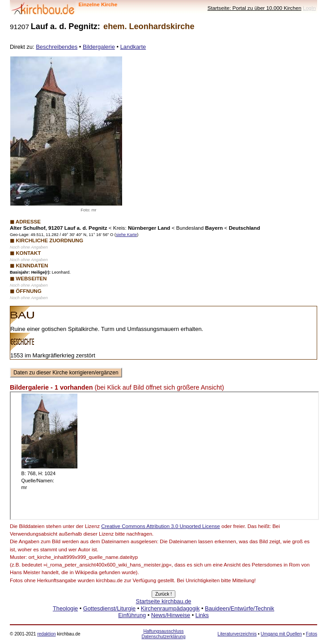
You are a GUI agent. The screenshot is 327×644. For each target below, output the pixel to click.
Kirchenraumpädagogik (170, 608)
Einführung (132, 615)
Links (202, 615)
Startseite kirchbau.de (164, 601)
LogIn (309, 8)
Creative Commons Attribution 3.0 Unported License (161, 526)
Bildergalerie (99, 47)
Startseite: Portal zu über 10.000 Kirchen (255, 8)
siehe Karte (126, 235)
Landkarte (133, 47)
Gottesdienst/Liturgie (109, 608)
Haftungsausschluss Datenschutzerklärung (163, 634)
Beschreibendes (57, 47)
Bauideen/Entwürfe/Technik (240, 608)
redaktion (46, 634)
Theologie (65, 608)
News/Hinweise (171, 615)
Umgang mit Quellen (281, 634)
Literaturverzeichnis (237, 634)
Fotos (312, 634)
